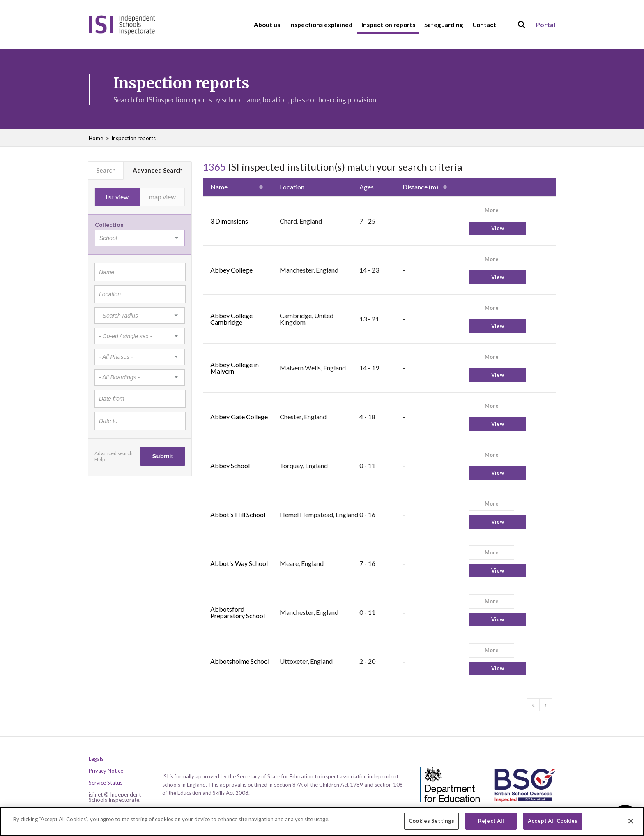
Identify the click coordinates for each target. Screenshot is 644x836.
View (498, 228)
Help (100, 459)
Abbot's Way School (239, 563)
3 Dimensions (229, 221)
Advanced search (114, 453)
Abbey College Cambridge (231, 319)
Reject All (491, 824)
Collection (109, 225)
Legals (96, 759)
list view (117, 197)
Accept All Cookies (553, 824)
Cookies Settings (431, 824)
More (492, 210)
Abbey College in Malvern (235, 368)
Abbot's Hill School (238, 514)
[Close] (631, 824)
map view (162, 197)
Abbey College (231, 270)
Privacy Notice (106, 771)
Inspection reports (133, 138)
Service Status (106, 783)
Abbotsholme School (240, 661)
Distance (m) (420, 187)
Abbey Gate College (239, 417)
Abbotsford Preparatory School (238, 612)
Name (219, 187)
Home (96, 138)
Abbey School (230, 465)
